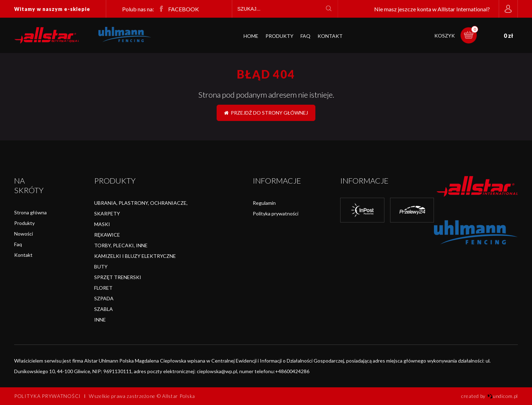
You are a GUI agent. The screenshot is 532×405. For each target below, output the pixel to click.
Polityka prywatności (276, 213)
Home (251, 36)
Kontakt (330, 36)
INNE (100, 320)
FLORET (103, 288)
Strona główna (30, 212)
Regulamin (264, 203)
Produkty (279, 36)
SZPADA (104, 298)
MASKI (102, 224)
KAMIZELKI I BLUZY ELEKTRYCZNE (135, 256)
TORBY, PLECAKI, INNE (121, 245)
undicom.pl (503, 396)
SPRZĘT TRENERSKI (118, 277)
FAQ (305, 36)
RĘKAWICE (107, 235)
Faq (18, 244)
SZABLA (104, 309)
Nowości (24, 234)
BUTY (101, 267)
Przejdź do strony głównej (266, 113)
